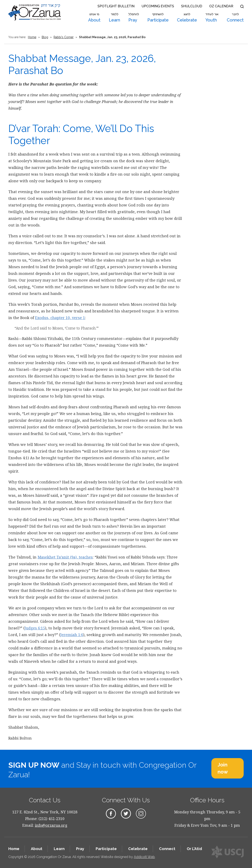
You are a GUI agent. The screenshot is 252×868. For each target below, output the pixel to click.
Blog (45, 37)
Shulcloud (192, 6)
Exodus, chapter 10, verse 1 (60, 318)
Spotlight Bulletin (116, 6)
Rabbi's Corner (64, 37)
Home (32, 37)
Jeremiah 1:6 (72, 635)
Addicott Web (144, 857)
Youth (212, 18)
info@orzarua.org (51, 825)
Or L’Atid (194, 849)
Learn (114, 18)
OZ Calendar (221, 6)
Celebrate (187, 18)
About (94, 18)
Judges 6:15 (35, 628)
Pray (134, 18)
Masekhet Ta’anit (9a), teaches (65, 557)
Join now (223, 768)
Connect (235, 18)
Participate (158, 18)
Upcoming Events (158, 6)
